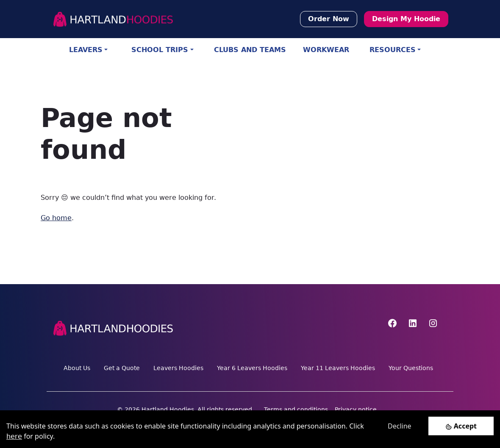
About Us (77, 368)
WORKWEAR (326, 50)
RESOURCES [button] (393, 50)
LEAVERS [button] (86, 50)
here (14, 436)
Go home (56, 218)
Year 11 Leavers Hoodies (338, 368)
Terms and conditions (296, 409)
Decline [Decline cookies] (400, 426)
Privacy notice (356, 409)
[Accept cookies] (461, 426)
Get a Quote (122, 368)
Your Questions (411, 368)
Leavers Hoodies (178, 368)
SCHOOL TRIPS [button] (160, 50)
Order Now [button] (329, 19)
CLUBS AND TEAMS (250, 50)
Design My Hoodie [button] (406, 19)
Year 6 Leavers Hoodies (252, 368)
